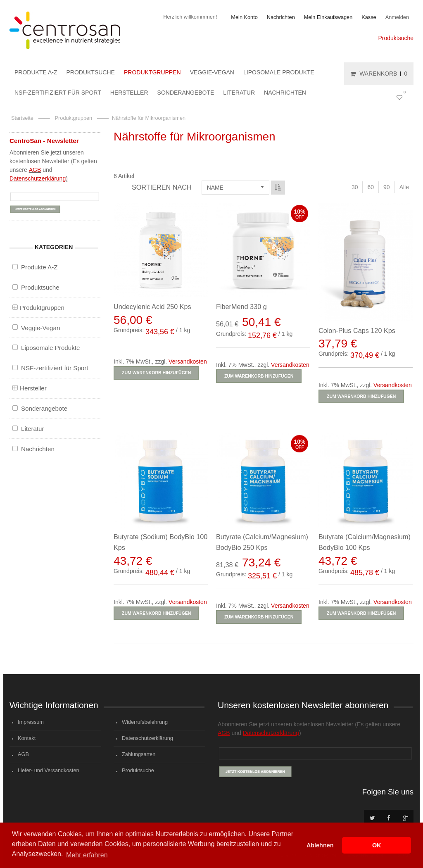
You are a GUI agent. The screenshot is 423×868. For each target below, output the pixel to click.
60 (371, 187)
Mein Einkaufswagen (328, 17)
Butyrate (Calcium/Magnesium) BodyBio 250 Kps (261, 541)
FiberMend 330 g (241, 307)
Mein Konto (244, 17)
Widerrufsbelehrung (145, 722)
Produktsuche (396, 38)
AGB (35, 170)
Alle (404, 187)
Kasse (369, 17)
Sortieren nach (162, 187)
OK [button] (377, 845)
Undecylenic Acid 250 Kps (152, 307)
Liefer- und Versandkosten (49, 770)
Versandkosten (188, 361)
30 (355, 187)
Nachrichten (281, 17)
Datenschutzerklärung (38, 178)
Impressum (31, 722)
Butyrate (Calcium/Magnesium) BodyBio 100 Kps (363, 541)
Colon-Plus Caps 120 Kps (356, 331)
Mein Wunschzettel (401, 96)
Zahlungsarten (139, 754)
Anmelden (397, 17)
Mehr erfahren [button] (87, 855)
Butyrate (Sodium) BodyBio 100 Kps (160, 541)
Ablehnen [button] (320, 845)
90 (387, 187)
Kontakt (27, 738)
